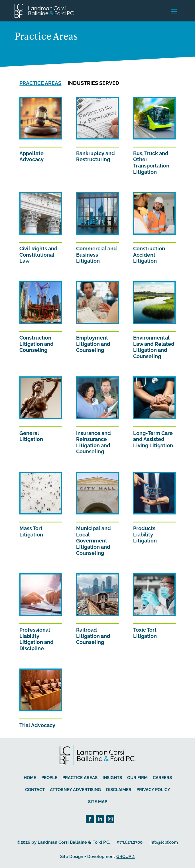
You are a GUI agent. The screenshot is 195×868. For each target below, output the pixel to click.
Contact (35, 790)
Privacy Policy (153, 790)
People (49, 778)
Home (30, 778)
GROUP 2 (125, 857)
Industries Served (93, 83)
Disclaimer (119, 790)
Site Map (98, 802)
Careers (162, 778)
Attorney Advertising (75, 790)
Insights (112, 778)
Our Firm (137, 778)
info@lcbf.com (164, 842)
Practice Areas (40, 83)
